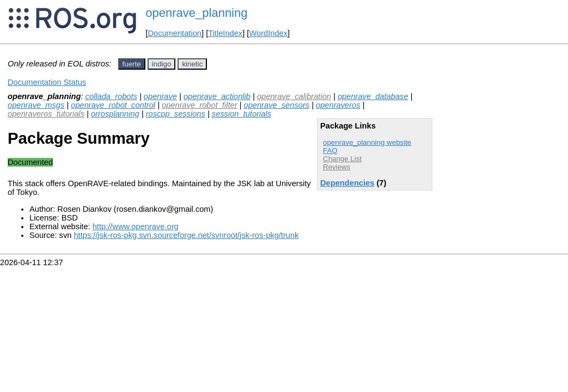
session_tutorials (242, 114)
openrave (160, 96)
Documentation (175, 33)
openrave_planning (196, 13)
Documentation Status (47, 82)
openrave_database (373, 96)
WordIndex (268, 33)
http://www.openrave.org (136, 226)
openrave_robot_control (113, 105)
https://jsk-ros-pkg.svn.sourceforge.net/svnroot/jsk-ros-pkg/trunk (186, 235)
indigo (162, 64)
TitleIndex (225, 33)
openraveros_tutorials (46, 114)
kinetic (192, 64)
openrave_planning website (367, 142)
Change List (342, 159)
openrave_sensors (277, 105)
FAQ (330, 151)
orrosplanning (115, 114)
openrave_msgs (36, 105)
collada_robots (111, 96)
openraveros (338, 105)
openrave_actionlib (217, 96)
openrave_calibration (294, 96)
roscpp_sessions (176, 114)
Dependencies (347, 183)
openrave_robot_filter (200, 105)
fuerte (132, 64)
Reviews (337, 167)
